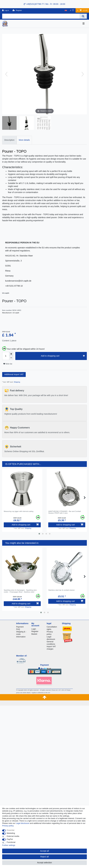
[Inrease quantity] (11, 354)
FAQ (18, 629)
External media (13, 836)
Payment (20, 627)
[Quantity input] (6, 356)
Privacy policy (8, 826)
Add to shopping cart (63, 356)
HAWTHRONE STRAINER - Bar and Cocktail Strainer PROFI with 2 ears (65, 512)
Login (34, 629)
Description (9, 140)
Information (21, 637)
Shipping (17, 382)
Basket (34, 634)
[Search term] (41, 16)
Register (35, 631)
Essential (11, 830)
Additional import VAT (14, 374)
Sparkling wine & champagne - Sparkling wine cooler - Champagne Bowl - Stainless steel (20, 591)
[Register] (17, 10)
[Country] (66, 10)
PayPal (10, 839)
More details (24, 140)
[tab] (9, 140)
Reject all (44, 857)
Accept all (45, 851)
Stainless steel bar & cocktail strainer (61, 590)
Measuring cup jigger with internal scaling (19, 511)
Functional (11, 842)
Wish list (8, 364)
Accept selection (44, 863)
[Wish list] (72, 10)
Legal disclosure (23, 823)
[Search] (83, 16)
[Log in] (6, 10)
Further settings (9, 845)
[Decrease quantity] (11, 358)
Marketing (11, 833)
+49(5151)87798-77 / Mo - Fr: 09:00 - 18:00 (44, 4)
